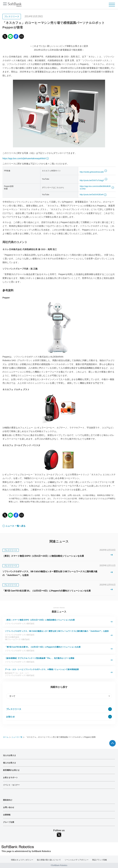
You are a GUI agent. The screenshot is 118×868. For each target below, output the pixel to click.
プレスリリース (14, 709)
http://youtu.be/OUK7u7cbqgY (92, 180)
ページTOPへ (112, 743)
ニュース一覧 (17, 737)
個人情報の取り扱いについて (49, 860)
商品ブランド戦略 (100, 860)
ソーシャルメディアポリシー (77, 860)
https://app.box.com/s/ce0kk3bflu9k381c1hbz (95, 188)
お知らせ (10, 717)
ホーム (6, 737)
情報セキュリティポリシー (22, 860)
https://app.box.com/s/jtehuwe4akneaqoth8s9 (24, 158)
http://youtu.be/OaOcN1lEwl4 (92, 195)
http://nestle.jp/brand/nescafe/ (92, 172)
